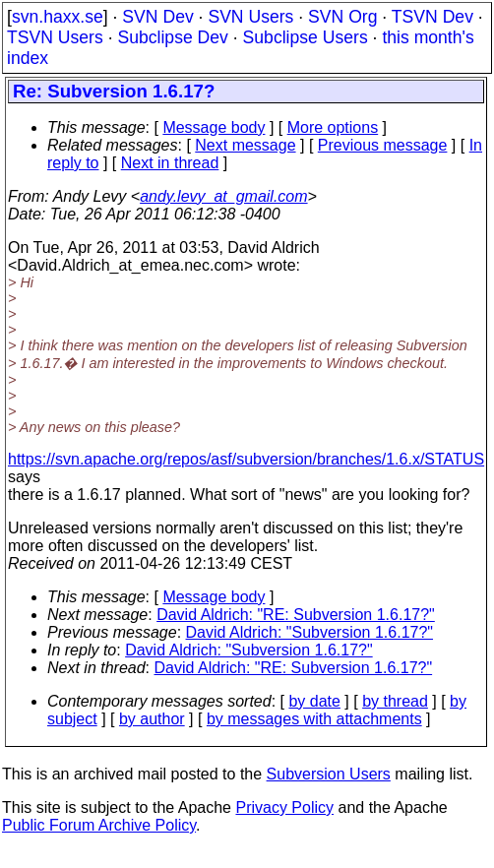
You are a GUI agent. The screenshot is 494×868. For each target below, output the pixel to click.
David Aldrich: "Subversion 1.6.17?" (310, 632)
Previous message (383, 145)
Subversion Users (329, 774)
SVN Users (250, 17)
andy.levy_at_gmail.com (223, 196)
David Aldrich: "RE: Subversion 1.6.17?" (296, 615)
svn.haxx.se (58, 17)
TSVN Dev (432, 17)
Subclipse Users (306, 37)
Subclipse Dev (172, 37)
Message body (214, 127)
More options (333, 127)
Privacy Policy (284, 807)
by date (314, 701)
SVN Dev (157, 17)
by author (152, 719)
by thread (395, 701)
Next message (245, 145)
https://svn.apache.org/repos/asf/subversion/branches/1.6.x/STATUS (246, 459)
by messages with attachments (314, 719)
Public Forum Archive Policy (99, 825)
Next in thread (170, 163)
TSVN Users (55, 37)
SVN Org (342, 17)
